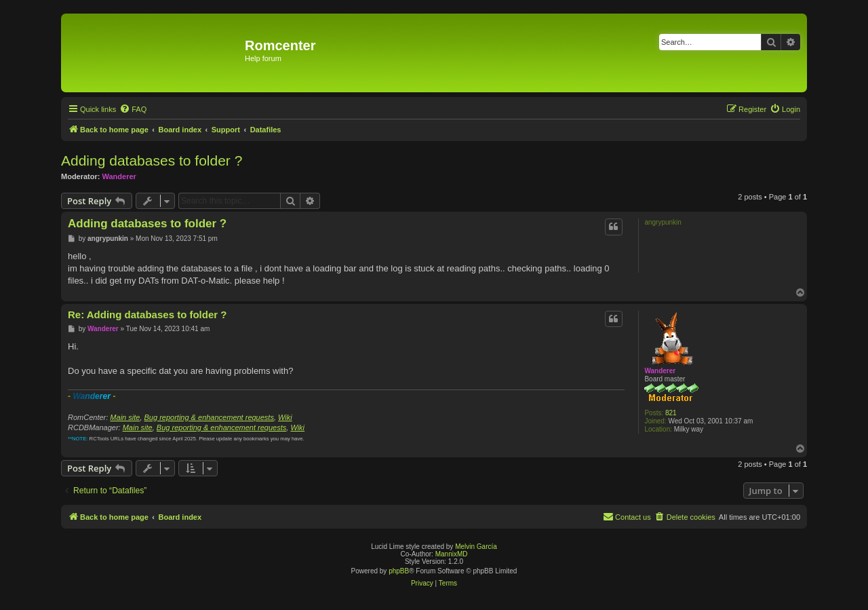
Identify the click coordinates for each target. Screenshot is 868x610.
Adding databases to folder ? (152, 160)
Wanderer (119, 176)
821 (671, 413)
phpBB (399, 571)
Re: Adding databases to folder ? (147, 314)
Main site (125, 417)
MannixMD (452, 554)
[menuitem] (133, 109)
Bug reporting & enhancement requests (209, 417)
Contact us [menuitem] (627, 516)
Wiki (285, 417)
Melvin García (476, 547)
